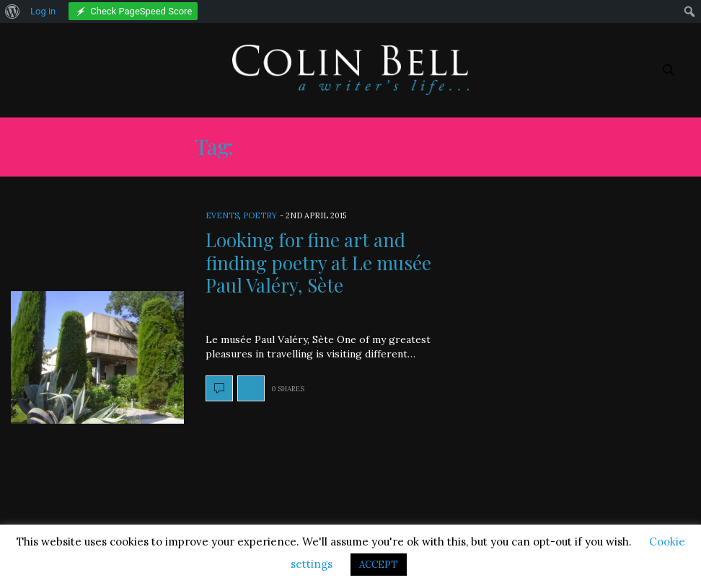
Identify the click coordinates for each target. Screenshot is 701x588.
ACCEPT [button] (379, 565)
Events (222, 215)
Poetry (260, 215)
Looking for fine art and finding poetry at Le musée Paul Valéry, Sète (318, 262)
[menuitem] (13, 12)
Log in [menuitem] (43, 11)
